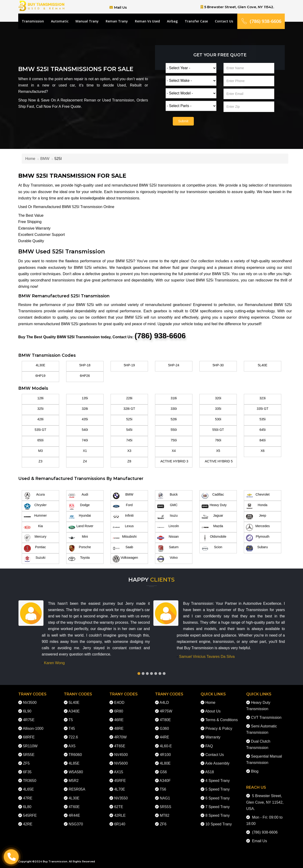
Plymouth (258, 538)
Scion (212, 548)
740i (85, 440)
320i (218, 398)
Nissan (168, 538)
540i (85, 430)
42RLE (120, 812)
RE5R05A (77, 786)
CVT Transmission (266, 714)
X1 (85, 451)
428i (40, 419)
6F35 (27, 768)
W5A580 (76, 768)
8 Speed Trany (217, 812)
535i (263, 419)
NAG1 (165, 794)
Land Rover (81, 527)
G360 (164, 725)
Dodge (79, 506)
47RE (28, 794)
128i (40, 398)
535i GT (40, 430)
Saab (123, 548)
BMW (45, 159)
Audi (78, 496)
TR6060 (75, 751)
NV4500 (121, 751)
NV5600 (121, 759)
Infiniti (123, 517)
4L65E (28, 786)
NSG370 (76, 820)
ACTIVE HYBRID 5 (219, 461)
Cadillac (213, 496)
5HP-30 (218, 365)
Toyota (79, 559)
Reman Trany (117, 21)
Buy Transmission (55, 861)
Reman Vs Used (147, 21)
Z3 (40, 461)
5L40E (263, 365)
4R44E (74, 812)
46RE (119, 716)
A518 (210, 768)
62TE (119, 803)
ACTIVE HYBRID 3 (174, 461)
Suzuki (35, 559)
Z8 (129, 461)
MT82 (164, 812)
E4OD (119, 699)
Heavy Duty (214, 506)
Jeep (256, 517)
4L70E (119, 786)
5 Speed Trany (217, 786)
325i (40, 409)
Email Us (258, 837)
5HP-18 (85, 365)
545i (129, 430)
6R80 (119, 707)
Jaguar (212, 517)
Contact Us (224, 21)
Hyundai (80, 517)
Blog (255, 768)
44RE (164, 733)
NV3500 (30, 699)
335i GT (263, 409)
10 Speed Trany (218, 820)
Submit (183, 121)
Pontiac (35, 548)
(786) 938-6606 (261, 21)
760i (218, 440)
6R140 (120, 820)
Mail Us (120, 7)
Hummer (35, 517)
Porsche (80, 548)
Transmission (33, 21)
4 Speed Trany (217, 777)
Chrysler (35, 506)
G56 (163, 768)
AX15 (119, 768)
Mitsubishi (125, 538)
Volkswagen (125, 559)
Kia (33, 527)
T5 (71, 716)
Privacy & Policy (219, 725)
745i (129, 440)
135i (85, 398)
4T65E (120, 742)
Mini (78, 538)
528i (174, 419)
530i (218, 419)
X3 (129, 451)
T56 (163, 786)
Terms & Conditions (222, 716)
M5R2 (74, 777)
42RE (28, 820)
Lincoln (168, 527)
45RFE (120, 777)
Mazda (212, 527)
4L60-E (166, 742)
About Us (213, 707)
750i (174, 440)
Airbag (172, 21)
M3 (40, 451)
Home (30, 159)
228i (129, 398)
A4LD (164, 699)
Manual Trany (87, 21)
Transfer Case (196, 21)
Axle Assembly (217, 759)
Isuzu (167, 517)
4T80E (165, 716)
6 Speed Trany (217, 794)
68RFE (29, 733)
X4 (174, 451)
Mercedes (258, 527)
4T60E (74, 803)
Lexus (123, 527)
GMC (167, 506)
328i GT (129, 409)
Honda (257, 506)
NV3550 (121, 794)
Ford (123, 506)
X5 (218, 451)
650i (40, 440)
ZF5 (26, 759)
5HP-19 (129, 365)
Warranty (213, 733)
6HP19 (41, 376)
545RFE (30, 812)
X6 (262, 451)
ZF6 (163, 820)
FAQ (209, 742)
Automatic (60, 21)
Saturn (168, 548)
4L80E (165, 759)
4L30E (40, 365)
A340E (74, 707)
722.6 (73, 733)
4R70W (120, 733)
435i (85, 419)
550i (174, 430)
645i (263, 430)
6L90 (27, 707)
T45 (72, 725)
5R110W (30, 742)
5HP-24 (174, 365)
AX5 (72, 742)
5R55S (165, 803)
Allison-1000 (33, 725)
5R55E (29, 751)
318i (174, 398)
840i (263, 440)
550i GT (218, 430)
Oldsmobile (214, 538)
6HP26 (85, 376)
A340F (165, 777)
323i (263, 398)
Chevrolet (258, 496)
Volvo (167, 559)
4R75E (29, 716)
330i (174, 409)
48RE (119, 725)
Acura (34, 496)
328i (85, 409)
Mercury (35, 538)
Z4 (85, 461)
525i (129, 419)
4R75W (166, 707)
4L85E (74, 759)
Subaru (257, 548)
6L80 (27, 803)
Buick (167, 496)
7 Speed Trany (217, 803)
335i (218, 409)
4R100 (165, 751)
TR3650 (30, 777)
